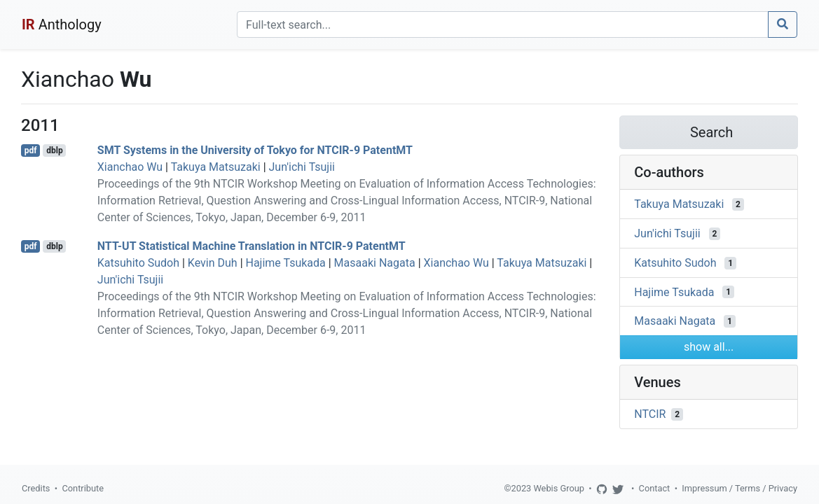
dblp (54, 150)
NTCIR (650, 414)
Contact (655, 488)
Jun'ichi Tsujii (302, 167)
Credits (36, 488)
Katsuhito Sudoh (138, 263)
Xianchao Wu (130, 167)
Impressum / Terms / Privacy (739, 488)
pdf (31, 150)
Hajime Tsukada (286, 263)
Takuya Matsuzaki (216, 167)
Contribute (83, 488)
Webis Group (559, 488)
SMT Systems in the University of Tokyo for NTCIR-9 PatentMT (255, 150)
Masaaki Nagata (375, 263)
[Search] (503, 24)
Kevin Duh (213, 263)
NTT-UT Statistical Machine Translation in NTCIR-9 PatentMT (252, 246)
